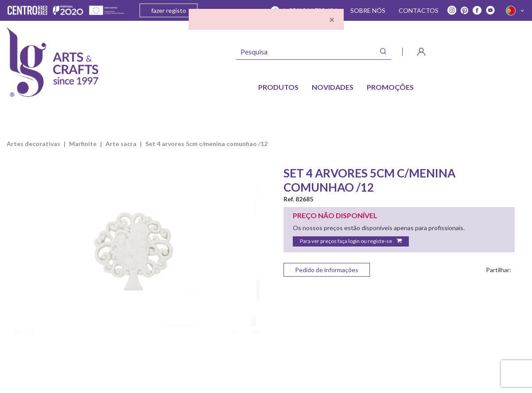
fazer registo (169, 10)
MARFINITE (83, 144)
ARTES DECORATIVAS (33, 144)
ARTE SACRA (121, 144)
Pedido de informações (327, 270)
